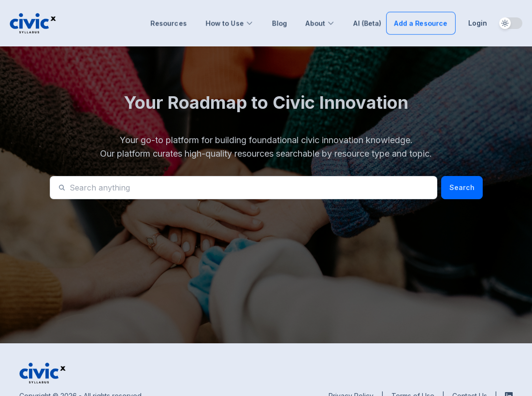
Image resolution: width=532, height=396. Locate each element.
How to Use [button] (230, 23)
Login (478, 23)
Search (462, 187)
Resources (169, 23)
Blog (280, 23)
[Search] (249, 188)
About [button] (320, 23)
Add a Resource (421, 23)
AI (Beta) (367, 23)
